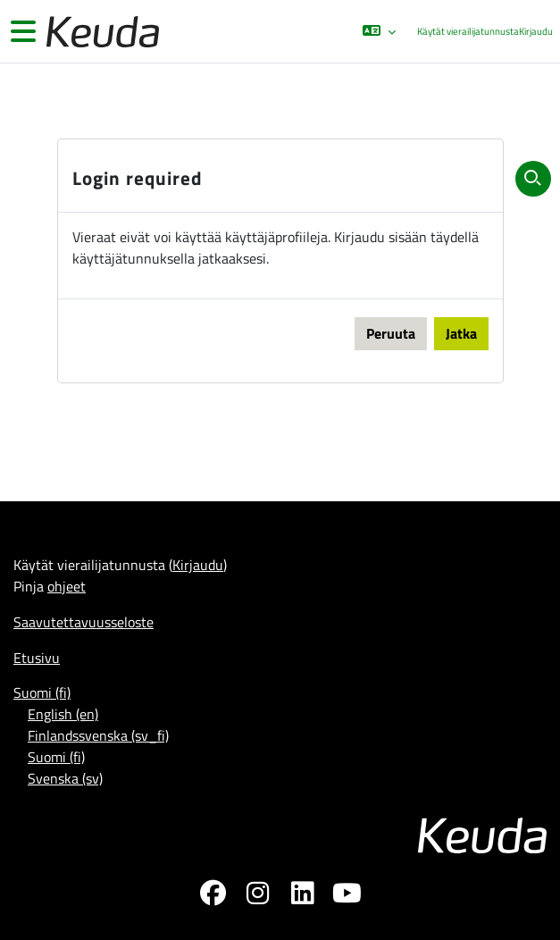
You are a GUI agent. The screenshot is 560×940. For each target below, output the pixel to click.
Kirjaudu (536, 31)
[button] (379, 31)
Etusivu (37, 658)
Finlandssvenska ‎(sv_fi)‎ (98, 735)
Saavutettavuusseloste (84, 622)
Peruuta (391, 333)
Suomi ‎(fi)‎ (42, 692)
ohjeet (67, 586)
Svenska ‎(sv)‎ (65, 778)
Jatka (461, 333)
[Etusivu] (101, 32)
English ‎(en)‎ (63, 714)
